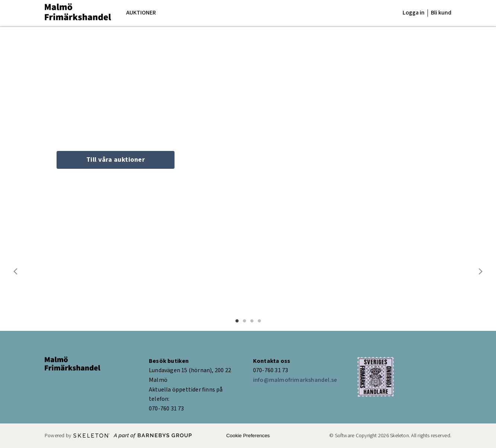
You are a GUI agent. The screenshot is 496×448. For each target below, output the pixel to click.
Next (480, 271)
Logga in (414, 13)
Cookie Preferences (248, 436)
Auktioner (141, 13)
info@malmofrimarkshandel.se (295, 380)
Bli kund (441, 13)
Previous (16, 271)
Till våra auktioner (116, 160)
